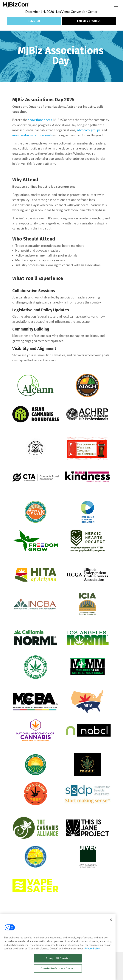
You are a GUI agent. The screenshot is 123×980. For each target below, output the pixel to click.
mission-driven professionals (32, 135)
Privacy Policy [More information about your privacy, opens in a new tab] (92, 948)
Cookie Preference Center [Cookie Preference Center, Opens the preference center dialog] (58, 968)
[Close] (111, 920)
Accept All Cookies (58, 958)
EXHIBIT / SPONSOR (89, 21)
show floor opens (40, 120)
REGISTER (34, 21)
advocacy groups (88, 130)
